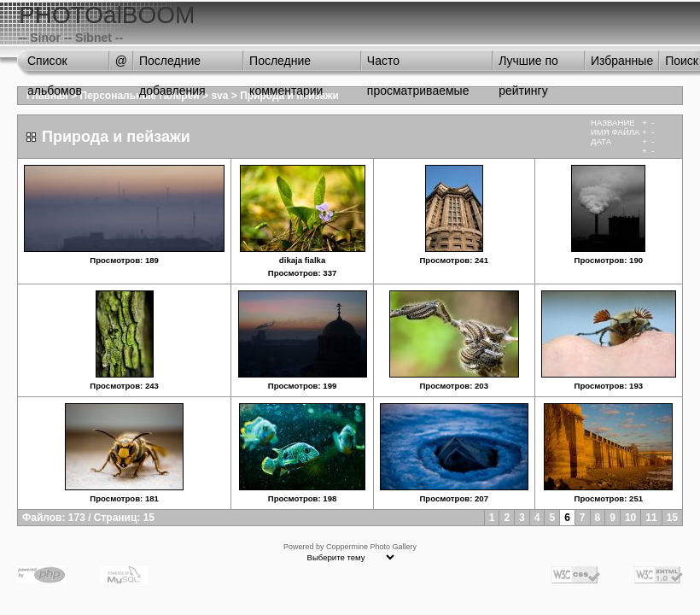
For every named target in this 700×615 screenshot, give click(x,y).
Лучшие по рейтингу (528, 65)
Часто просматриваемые (418, 65)
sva (219, 96)
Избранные (622, 61)
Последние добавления (172, 65)
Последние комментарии (286, 65)
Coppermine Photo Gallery (371, 547)
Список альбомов (55, 65)
